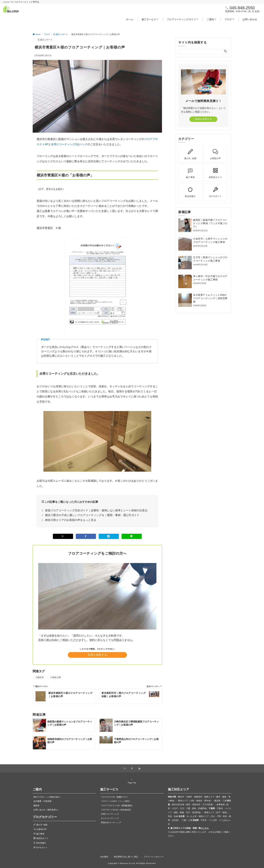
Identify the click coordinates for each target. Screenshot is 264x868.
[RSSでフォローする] (139, 769)
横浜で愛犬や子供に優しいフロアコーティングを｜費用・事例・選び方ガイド (92, 515)
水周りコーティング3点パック (69, 144)
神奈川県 (57, 677)
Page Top (132, 781)
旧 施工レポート (45, 40)
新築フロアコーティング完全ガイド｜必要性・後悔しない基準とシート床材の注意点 (96, 510)
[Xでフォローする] (125, 769)
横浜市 (41, 677)
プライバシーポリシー (154, 857)
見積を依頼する (97, 655)
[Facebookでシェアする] (86, 536)
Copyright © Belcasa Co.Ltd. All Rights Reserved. (132, 863)
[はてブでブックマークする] (109, 536)
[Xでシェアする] (63, 536)
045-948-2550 (242, 8)
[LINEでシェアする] (132, 536)
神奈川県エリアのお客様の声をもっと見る (71, 520)
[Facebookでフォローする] (132, 769)
